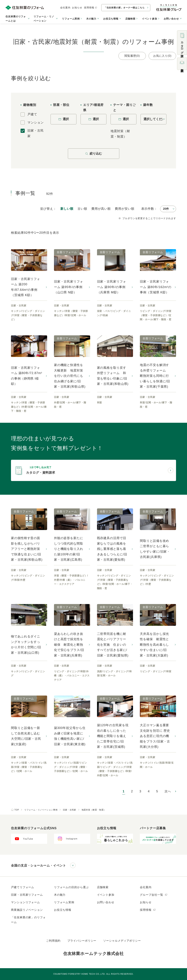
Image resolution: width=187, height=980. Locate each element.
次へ (168, 791)
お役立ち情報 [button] (111, 19)
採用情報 (91, 8)
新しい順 (67, 209)
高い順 (101, 209)
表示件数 (148, 209)
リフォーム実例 (71, 19)
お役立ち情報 (63, 910)
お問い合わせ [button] (171, 19)
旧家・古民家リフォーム (27, 895)
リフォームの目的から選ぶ (71, 887)
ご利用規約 (53, 941)
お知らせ (77, 8)
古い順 (82, 209)
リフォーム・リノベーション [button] (44, 19)
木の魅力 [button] (91, 19)
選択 (64, 119)
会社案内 (65, 8)
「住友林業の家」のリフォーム (28, 920)
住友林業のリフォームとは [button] (16, 19)
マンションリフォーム (25, 902)
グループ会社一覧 (154, 895)
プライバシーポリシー (82, 941)
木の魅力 (60, 895)
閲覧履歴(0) (132, 56)
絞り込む (94, 154)
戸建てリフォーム (23, 887)
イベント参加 (150, 19)
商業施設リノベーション (27, 910)
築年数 (148, 105)
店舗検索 (130, 19)
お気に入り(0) (162, 56)
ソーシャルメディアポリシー (122, 941)
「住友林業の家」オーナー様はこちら (124, 8)
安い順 (125, 209)
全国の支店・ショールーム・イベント (38, 866)
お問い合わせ (106, 902)
